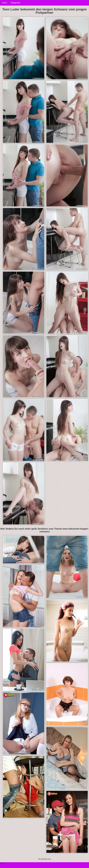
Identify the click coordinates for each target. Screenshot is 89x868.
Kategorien (16, 3)
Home (4, 3)
